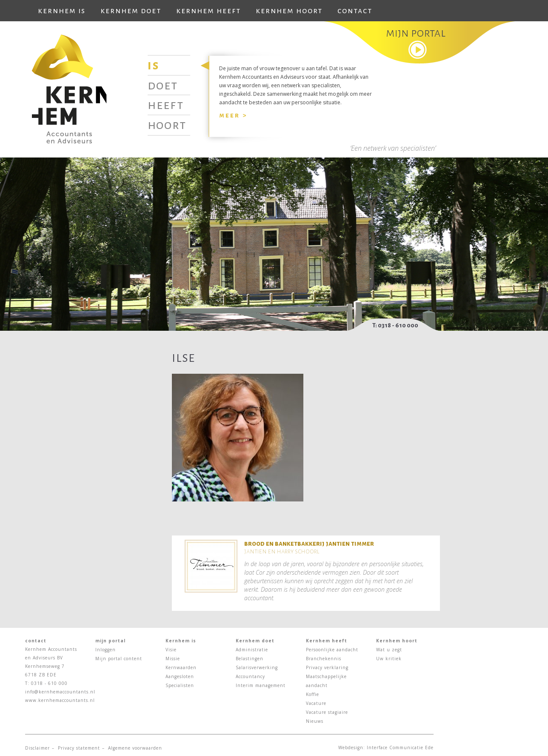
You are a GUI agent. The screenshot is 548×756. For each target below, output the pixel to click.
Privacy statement (79, 748)
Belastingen (250, 659)
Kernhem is (62, 11)
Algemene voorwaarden (135, 748)
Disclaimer (37, 748)
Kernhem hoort (289, 11)
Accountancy (250, 676)
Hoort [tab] (167, 125)
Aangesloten (180, 676)
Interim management (261, 685)
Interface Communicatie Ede (400, 747)
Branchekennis (324, 659)
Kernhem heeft (208, 11)
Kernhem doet (131, 11)
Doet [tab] (163, 85)
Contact (355, 11)
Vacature (316, 703)
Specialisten (180, 685)
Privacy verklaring (327, 667)
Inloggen (106, 650)
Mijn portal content (119, 659)
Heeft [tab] (166, 105)
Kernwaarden (181, 667)
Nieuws (315, 721)
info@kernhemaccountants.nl (60, 692)
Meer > (233, 115)
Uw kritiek (389, 659)
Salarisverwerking (257, 667)
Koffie (313, 694)
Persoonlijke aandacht (332, 650)
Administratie (252, 650)
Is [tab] (154, 65)
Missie (173, 659)
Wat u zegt (389, 650)
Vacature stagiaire (327, 712)
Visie (171, 650)
